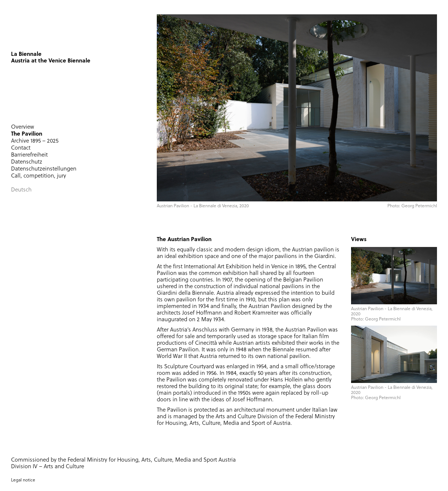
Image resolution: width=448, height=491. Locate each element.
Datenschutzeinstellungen (44, 169)
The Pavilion (27, 134)
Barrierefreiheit (29, 155)
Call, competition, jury (39, 176)
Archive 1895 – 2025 (35, 141)
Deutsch (21, 190)
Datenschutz (27, 162)
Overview (23, 127)
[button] (157, 116)
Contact (21, 148)
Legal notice (23, 480)
